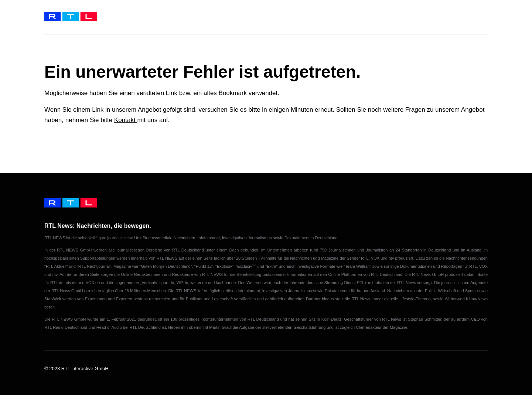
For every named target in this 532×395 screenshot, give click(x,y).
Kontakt (126, 120)
